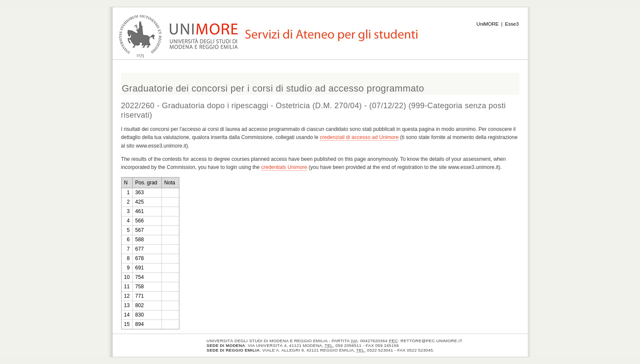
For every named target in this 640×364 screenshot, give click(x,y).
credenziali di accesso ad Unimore (359, 137)
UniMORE (488, 24)
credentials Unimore (284, 167)
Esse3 (512, 24)
